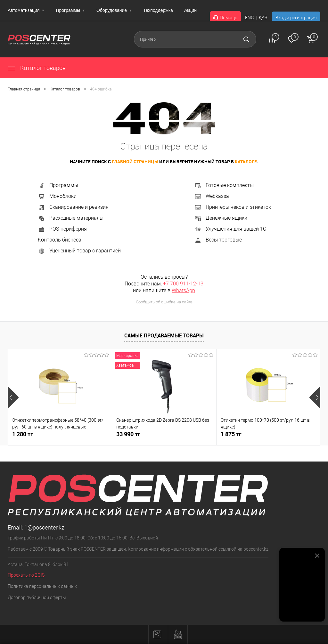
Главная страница (24, 89)
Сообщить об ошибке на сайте (164, 302)
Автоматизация (26, 10)
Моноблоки (57, 196)
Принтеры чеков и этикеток (233, 207)
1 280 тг (23, 434)
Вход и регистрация (296, 18)
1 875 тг (231, 434)
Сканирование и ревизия (73, 207)
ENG (250, 18)
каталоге (246, 161)
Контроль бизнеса (60, 240)
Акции (190, 10)
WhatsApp (183, 290)
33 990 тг (128, 434)
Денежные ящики (221, 218)
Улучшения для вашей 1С (230, 229)
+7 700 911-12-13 (183, 284)
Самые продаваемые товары (164, 335)
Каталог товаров (37, 68)
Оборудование (114, 10)
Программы (70, 10)
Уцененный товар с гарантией (79, 251)
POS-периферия (62, 229)
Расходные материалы (71, 218)
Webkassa (212, 196)
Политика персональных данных (42, 586)
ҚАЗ (263, 18)
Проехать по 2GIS (26, 575)
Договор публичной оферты (37, 597)
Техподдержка (158, 10)
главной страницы (135, 161)
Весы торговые (218, 240)
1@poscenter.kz (44, 527)
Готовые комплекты (224, 185)
